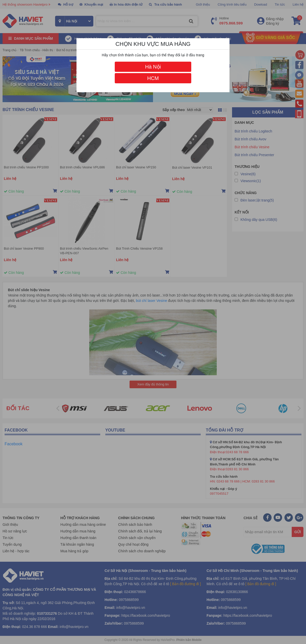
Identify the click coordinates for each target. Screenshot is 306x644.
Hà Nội (153, 67)
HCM (153, 78)
